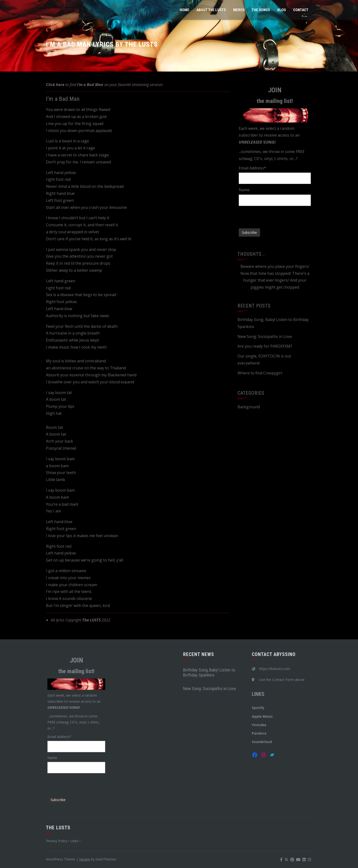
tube (262, 725)
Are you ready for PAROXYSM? (265, 346)
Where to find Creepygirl (260, 373)
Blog (282, 10)
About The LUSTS (211, 10)
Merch (239, 10)
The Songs (261, 10)
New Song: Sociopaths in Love (265, 336)
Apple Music (262, 716)
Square (85, 859)
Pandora (259, 733)
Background (249, 407)
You (255, 725)
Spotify (258, 708)
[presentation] (276, 215)
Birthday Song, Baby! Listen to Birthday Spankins (209, 673)
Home (184, 10)
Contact (301, 10)
